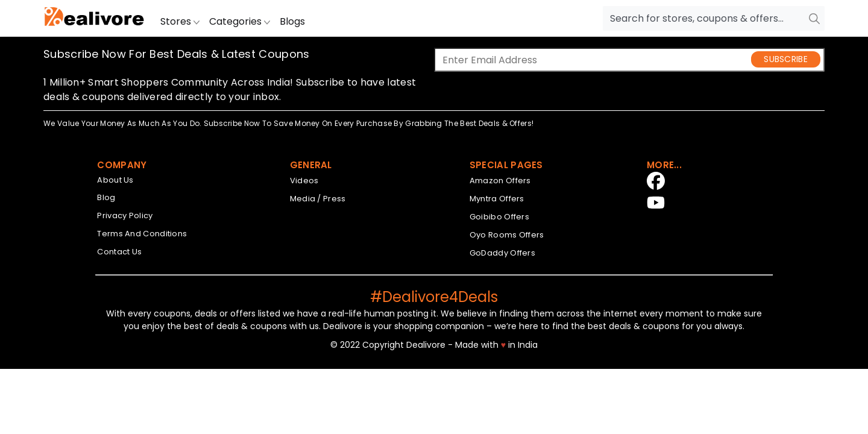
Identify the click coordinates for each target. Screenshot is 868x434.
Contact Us (119, 252)
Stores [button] (180, 21)
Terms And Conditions (142, 234)
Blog (106, 197)
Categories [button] (240, 21)
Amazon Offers (500, 181)
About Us (115, 180)
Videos (304, 181)
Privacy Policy (125, 215)
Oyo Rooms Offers (507, 235)
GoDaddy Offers (502, 253)
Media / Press (318, 199)
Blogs (292, 21)
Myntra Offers (497, 199)
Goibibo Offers (499, 217)
